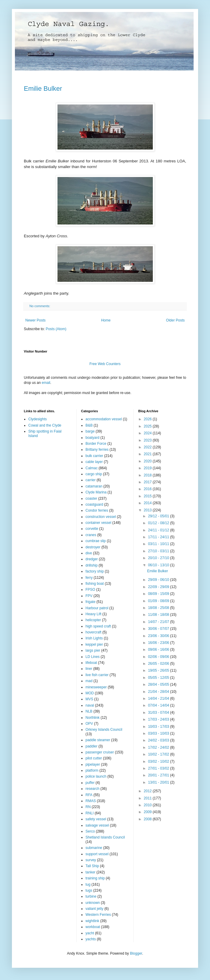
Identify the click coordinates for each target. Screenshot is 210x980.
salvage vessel (97, 825)
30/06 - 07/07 (159, 629)
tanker (90, 872)
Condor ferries (97, 510)
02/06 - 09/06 (159, 657)
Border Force (96, 444)
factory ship (95, 571)
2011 (148, 798)
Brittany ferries (97, 450)
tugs (89, 890)
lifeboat (91, 663)
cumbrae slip (96, 541)
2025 (148, 426)
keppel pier (94, 644)
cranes (91, 535)
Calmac (92, 468)
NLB (89, 711)
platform (92, 770)
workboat (93, 927)
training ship (95, 878)
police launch (96, 776)
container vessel (98, 523)
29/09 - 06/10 (159, 580)
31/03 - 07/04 (159, 713)
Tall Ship (92, 866)
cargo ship (94, 474)
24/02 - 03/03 (159, 740)
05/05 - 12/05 (159, 678)
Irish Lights (94, 638)
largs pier (93, 650)
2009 (148, 812)
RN (88, 807)
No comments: (40, 306)
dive (89, 553)
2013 (148, 510)
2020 (148, 461)
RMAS (91, 801)
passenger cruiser (100, 752)
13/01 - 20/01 (159, 782)
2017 (148, 482)
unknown (93, 903)
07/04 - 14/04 (159, 705)
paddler (91, 746)
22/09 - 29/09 (159, 587)
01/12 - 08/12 (159, 523)
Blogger (136, 953)
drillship (92, 565)
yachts (91, 939)
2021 (148, 454)
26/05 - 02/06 (159, 664)
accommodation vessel (104, 419)
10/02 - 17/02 (159, 754)
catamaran (94, 486)
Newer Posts (35, 320)
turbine (91, 896)
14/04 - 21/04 (159, 699)
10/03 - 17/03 (159, 727)
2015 (148, 496)
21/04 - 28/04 (159, 692)
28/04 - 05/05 (159, 684)
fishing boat (95, 584)
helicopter (93, 620)
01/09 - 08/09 (159, 601)
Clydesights (38, 419)
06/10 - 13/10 (159, 565)
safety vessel (96, 819)
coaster (91, 499)
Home (106, 320)
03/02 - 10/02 (159, 761)
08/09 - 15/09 (159, 594)
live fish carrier (97, 675)
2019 (148, 468)
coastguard (94, 504)
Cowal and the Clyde (45, 425)
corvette (92, 529)
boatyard (92, 438)
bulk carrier (94, 456)
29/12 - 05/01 (159, 516)
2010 (148, 805)
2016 (148, 489)
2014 (148, 503)
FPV (89, 596)
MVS (89, 699)
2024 (148, 433)
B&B (89, 425)
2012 (148, 791)
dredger (92, 559)
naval (90, 705)
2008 (148, 819)
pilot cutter (94, 758)
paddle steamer (98, 740)
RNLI (90, 813)
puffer (90, 783)
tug (88, 884)
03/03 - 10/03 (159, 733)
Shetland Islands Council (105, 837)
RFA (89, 795)
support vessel (97, 854)
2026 (148, 419)
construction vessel (101, 517)
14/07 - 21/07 (159, 622)
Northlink (92, 718)
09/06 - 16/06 (159, 650)
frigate (90, 602)
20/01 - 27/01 (159, 775)
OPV (89, 724)
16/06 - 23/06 (159, 643)
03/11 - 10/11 (159, 544)
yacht (90, 933)
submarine (94, 848)
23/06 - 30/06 (159, 636)
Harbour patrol (97, 608)
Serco (90, 831)
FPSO (90, 590)
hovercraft (93, 632)
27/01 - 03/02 (159, 768)
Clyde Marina (96, 492)
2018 (148, 475)
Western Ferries (98, 915)
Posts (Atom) (56, 329)
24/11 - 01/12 (159, 530)
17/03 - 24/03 (159, 719)
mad (89, 681)
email (46, 383)
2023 (148, 440)
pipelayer (93, 764)
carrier (91, 480)
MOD (90, 693)
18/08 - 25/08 (159, 608)
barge (90, 431)
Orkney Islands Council (104, 730)
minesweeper (96, 687)
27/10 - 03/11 (159, 551)
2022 (148, 447)
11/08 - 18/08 (159, 615)
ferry (89, 578)
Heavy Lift (93, 614)
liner (89, 669)
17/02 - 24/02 (159, 747)
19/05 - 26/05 (159, 670)
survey (91, 860)
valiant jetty (94, 909)
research (92, 789)
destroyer (93, 547)
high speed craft (98, 626)
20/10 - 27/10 (159, 558)
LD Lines (92, 657)
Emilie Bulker (43, 89)
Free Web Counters (105, 364)
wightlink (92, 921)
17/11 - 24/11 (159, 537)
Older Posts (175, 320)
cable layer (94, 462)
